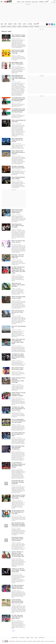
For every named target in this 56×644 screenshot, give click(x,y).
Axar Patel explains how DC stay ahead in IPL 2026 (18, 434)
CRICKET (20, 24)
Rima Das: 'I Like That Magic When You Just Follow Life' (18, 256)
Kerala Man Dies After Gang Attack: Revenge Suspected (18, 482)
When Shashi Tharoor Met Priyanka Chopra (18, 369)
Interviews (25, 26)
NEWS (6, 24)
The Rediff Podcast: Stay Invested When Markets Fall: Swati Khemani (18, 99)
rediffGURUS (41, 2)
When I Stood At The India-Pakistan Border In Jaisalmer (18, 152)
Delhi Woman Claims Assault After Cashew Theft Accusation (17, 539)
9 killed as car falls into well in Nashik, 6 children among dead (18, 570)
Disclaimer (25, 641)
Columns (19, 26)
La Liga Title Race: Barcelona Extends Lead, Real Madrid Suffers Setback (18, 465)
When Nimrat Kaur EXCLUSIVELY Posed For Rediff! (18, 226)
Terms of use (47, 641)
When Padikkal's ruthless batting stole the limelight (18, 36)
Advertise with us (19, 641)
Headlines (3, 26)
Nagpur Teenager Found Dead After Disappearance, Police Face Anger (18, 380)
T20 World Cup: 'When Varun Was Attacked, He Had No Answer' (18, 409)
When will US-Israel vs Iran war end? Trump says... (18, 312)
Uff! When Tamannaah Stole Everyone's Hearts (18, 167)
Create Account (53, 2)
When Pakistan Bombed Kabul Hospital (18, 178)
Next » (14, 631)
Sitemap (35, 641)
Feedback (39, 641)
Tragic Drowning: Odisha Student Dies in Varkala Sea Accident (18, 497)
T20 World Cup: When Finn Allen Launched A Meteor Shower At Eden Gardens (18, 356)
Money (23, 2)
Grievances (52, 641)
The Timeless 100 (41, 638)
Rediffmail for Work (15, 638)
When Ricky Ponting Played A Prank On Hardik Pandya (17, 211)
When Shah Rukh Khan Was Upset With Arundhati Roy (18, 448)
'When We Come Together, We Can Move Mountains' (18, 285)
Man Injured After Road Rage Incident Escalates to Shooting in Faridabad (18, 524)
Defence (9, 26)
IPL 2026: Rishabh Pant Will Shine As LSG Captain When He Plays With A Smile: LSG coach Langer (18, 270)
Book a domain (22, 638)
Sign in (55, 1)
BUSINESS (10, 24)
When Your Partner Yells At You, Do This (18, 241)
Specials (31, 26)
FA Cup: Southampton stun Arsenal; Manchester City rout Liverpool (19, 421)
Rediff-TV (46, 2)
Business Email (35, 2)
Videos (36, 638)
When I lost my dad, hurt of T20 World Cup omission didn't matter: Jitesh (18, 341)
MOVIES (15, 24)
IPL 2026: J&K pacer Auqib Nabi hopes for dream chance (17, 617)
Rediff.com (14, 641)
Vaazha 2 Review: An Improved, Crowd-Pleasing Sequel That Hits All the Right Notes (18, 554)
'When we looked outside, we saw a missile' (19, 297)
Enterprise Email (28, 2)
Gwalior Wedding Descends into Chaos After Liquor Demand (17, 601)
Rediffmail (19, 2)
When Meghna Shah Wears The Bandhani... (18, 63)
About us (43, 641)
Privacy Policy (30, 641)
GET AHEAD (30, 24)
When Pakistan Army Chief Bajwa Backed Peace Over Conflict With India (18, 78)
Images (14, 26)
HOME (2, 24)
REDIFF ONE (36, 24)
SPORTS (25, 24)
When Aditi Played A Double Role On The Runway (17, 140)
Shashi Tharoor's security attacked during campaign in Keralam (19, 394)
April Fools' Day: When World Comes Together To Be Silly (18, 52)
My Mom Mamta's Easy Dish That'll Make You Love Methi (18, 512)
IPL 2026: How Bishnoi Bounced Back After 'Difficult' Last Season (18, 587)
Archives (37, 26)
